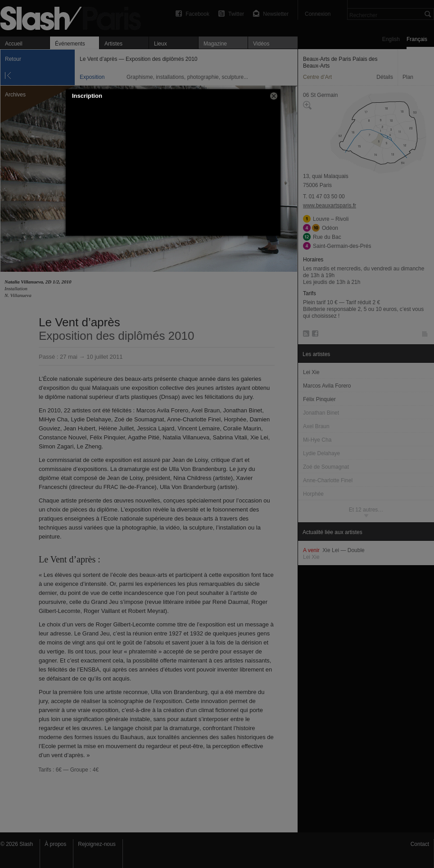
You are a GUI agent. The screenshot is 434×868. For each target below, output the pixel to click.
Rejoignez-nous (97, 844)
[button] (274, 96)
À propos (55, 844)
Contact (420, 844)
